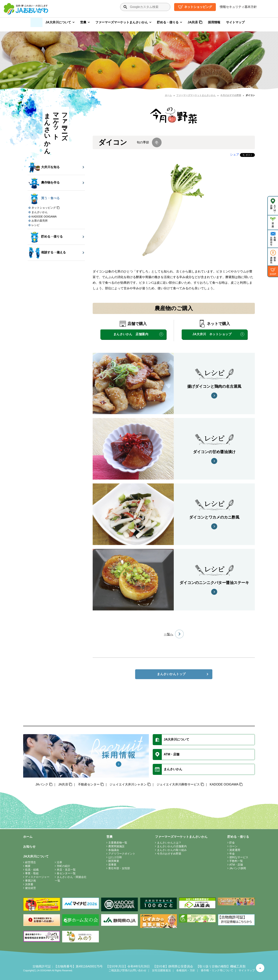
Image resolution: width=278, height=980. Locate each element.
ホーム (168, 95)
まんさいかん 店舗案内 (131, 334)
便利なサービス (239, 857)
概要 (28, 866)
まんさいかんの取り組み (172, 850)
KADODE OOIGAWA (44, 217)
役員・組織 (32, 870)
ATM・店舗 (236, 865)
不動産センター (89, 784)
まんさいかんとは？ (169, 843)
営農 (83, 22)
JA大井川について (58, 22)
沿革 (59, 862)
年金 (232, 854)
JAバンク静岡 (238, 868)
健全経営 (31, 888)
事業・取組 (32, 873)
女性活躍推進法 (161, 970)
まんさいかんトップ (171, 674)
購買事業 (114, 861)
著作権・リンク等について (217, 970)
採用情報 (214, 22)
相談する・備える (47, 253)
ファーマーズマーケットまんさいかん (122, 22)
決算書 (29, 884)
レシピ (36, 225)
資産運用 (235, 850)
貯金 (232, 843)
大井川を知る (44, 167)
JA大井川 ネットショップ (212, 334)
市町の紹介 (64, 866)
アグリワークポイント (122, 854)
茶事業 (112, 865)
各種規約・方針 (186, 970)
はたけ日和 (115, 857)
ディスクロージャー (37, 877)
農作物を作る (44, 183)
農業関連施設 (116, 846)
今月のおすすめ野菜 (231, 95)
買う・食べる (44, 198)
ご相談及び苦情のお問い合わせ (127, 970)
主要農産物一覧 (118, 843)
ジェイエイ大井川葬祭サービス (178, 784)
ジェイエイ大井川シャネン (128, 784)
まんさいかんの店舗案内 (172, 846)
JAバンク (42, 784)
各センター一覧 (66, 873)
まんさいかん (40, 212)
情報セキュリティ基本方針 (238, 7)
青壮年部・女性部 (119, 868)
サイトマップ (235, 22)
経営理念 (31, 862)
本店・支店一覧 (66, 870)
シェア (235, 154)
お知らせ (29, 847)
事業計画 (31, 881)
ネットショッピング (198, 7)
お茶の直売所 (40, 221)
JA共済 (193, 22)
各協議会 (114, 850)
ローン (233, 846)
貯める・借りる (168, 22)
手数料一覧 (236, 861)
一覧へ (169, 634)
